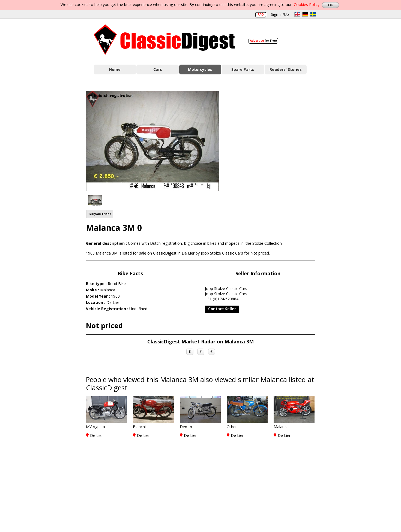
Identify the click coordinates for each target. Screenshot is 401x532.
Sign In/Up (280, 14)
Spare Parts (243, 69)
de (305, 14)
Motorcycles (200, 69)
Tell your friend (100, 214)
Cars (158, 69)
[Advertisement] (273, 140)
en (297, 14)
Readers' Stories (286, 69)
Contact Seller (222, 309)
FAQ (261, 14)
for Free (263, 40)
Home (115, 69)
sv (313, 14)
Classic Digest (164, 40)
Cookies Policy (307, 4)
